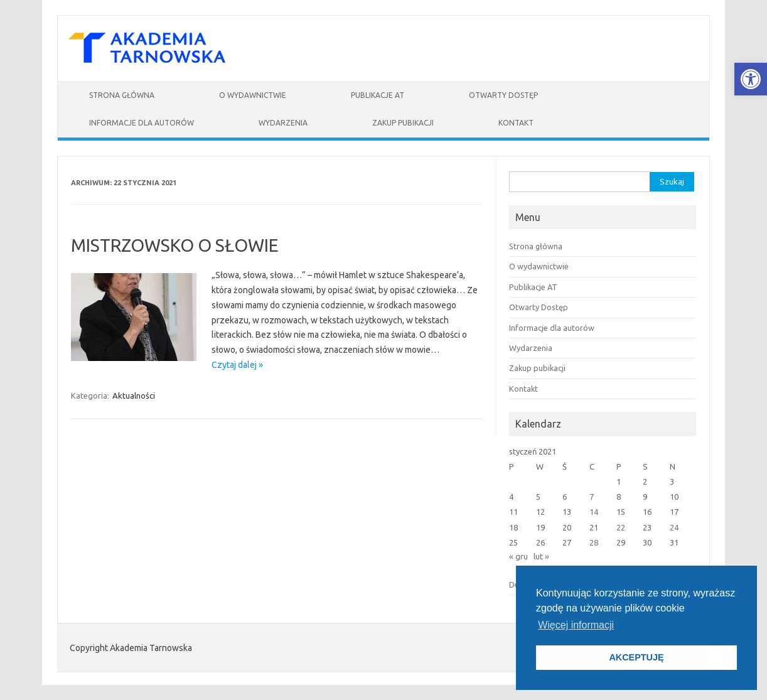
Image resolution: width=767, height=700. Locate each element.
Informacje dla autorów (142, 123)
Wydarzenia (283, 123)
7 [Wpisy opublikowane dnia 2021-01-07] (592, 497)
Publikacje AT (378, 95)
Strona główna (122, 95)
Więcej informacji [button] (576, 625)
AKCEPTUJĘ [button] (636, 657)
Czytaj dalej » (237, 365)
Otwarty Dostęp (503, 95)
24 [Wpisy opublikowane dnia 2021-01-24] (674, 527)
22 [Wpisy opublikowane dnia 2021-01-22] (621, 527)
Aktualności (134, 396)
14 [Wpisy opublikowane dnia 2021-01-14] (594, 512)
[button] (751, 79)
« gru (518, 556)
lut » (541, 556)
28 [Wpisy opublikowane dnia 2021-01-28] (594, 542)
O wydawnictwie (253, 95)
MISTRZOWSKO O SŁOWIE (175, 245)
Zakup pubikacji (403, 123)
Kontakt (516, 123)
